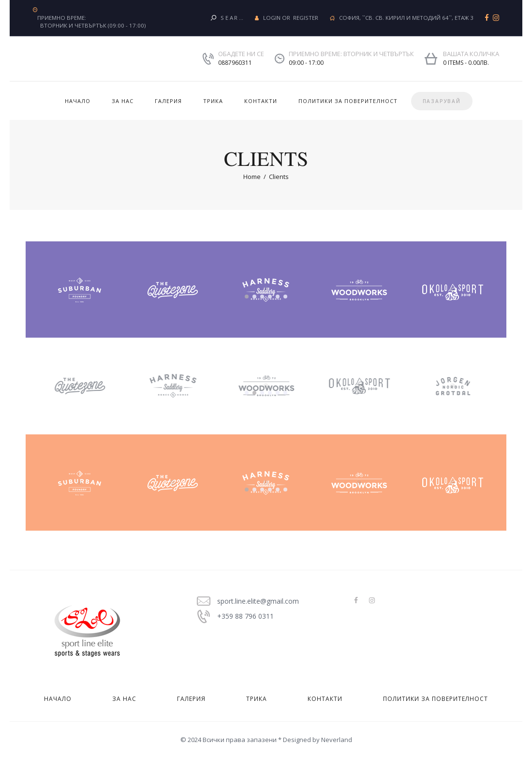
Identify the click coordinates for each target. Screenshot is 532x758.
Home (252, 177)
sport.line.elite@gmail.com (258, 601)
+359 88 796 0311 (245, 616)
